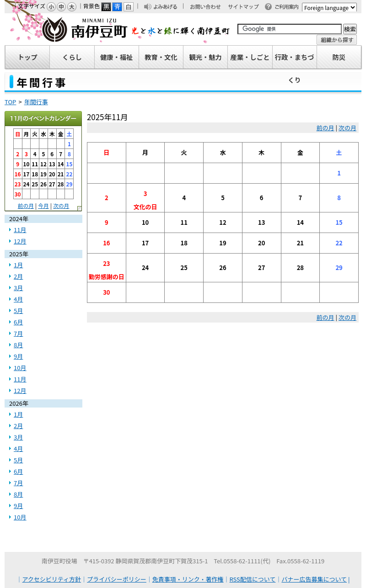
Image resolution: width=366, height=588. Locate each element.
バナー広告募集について (314, 579)
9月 (18, 356)
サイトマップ (248, 8)
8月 (18, 345)
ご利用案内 (289, 8)
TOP (10, 102)
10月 (20, 368)
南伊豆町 (118, 29)
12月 (20, 241)
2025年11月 (43, 119)
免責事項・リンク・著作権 (188, 579)
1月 (18, 265)
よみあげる (168, 8)
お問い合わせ (210, 8)
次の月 (347, 128)
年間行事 (36, 102)
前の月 (326, 128)
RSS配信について (253, 579)
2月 (18, 276)
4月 (18, 299)
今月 (43, 205)
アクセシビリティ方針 (52, 579)
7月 (18, 333)
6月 (18, 322)
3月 (18, 288)
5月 (18, 310)
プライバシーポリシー (117, 579)
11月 (20, 230)
